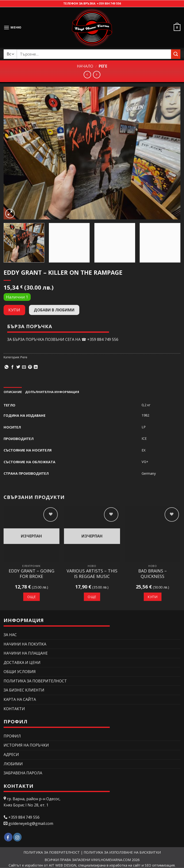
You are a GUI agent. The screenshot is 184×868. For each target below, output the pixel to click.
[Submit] (176, 54)
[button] (13, 27)
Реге (103, 66)
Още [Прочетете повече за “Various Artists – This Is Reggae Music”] (92, 597)
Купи (14, 310)
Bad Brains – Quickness (152, 574)
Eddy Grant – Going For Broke (32, 574)
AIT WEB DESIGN (63, 865)
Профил (12, 736)
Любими (13, 764)
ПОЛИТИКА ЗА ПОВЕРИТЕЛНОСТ (35, 681)
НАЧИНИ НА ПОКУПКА (25, 644)
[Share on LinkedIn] (36, 367)
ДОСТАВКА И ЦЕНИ (22, 662)
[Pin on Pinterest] (30, 367)
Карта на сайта (20, 699)
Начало (85, 66)
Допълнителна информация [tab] (52, 392)
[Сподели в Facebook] (12, 367)
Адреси (11, 754)
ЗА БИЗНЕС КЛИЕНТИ (24, 690)
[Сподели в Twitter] (18, 367)
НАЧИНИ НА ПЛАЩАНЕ (26, 653)
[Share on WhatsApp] (6, 367)
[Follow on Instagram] (17, 837)
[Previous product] (97, 75)
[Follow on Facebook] (8, 837)
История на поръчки (26, 745)
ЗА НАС (10, 635)
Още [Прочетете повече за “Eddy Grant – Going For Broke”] (32, 597)
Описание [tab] (13, 392)
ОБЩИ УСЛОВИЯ (20, 672)
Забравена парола (23, 773)
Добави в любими (54, 310)
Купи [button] (152, 597)
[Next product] (87, 75)
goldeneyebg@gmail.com (31, 823)
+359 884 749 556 (109, 3)
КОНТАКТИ (14, 709)
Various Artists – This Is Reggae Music (92, 574)
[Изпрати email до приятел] (24, 367)
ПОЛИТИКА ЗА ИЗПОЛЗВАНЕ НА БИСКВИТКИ (122, 852)
